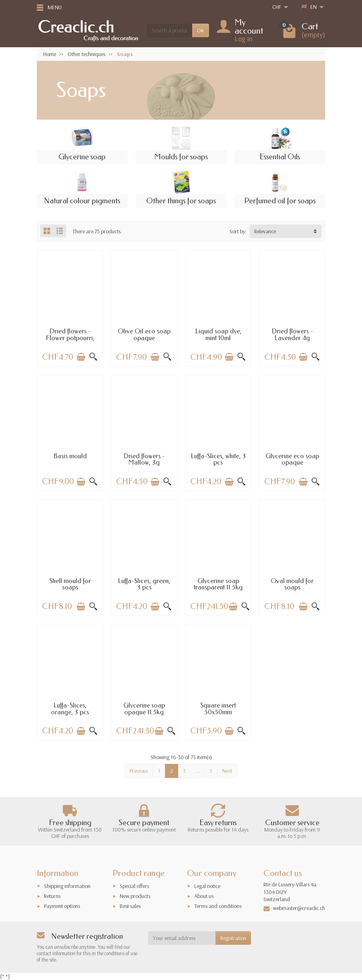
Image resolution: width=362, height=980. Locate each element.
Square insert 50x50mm (218, 708)
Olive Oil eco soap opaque (144, 334)
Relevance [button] (265, 231)
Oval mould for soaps (292, 584)
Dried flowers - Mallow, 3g (144, 459)
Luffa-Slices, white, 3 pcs (218, 459)
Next (227, 771)
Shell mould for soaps (70, 584)
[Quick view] (93, 357)
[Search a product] (170, 30)
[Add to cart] (81, 357)
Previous (139, 771)
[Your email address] (182, 938)
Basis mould (70, 456)
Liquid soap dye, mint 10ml (218, 334)
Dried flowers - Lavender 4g (292, 334)
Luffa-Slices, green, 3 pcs (144, 584)
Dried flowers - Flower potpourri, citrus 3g (70, 338)
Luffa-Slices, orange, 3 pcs (70, 708)
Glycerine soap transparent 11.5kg (218, 584)
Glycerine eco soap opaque (292, 459)
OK (201, 30)
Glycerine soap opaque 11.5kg (144, 708)
